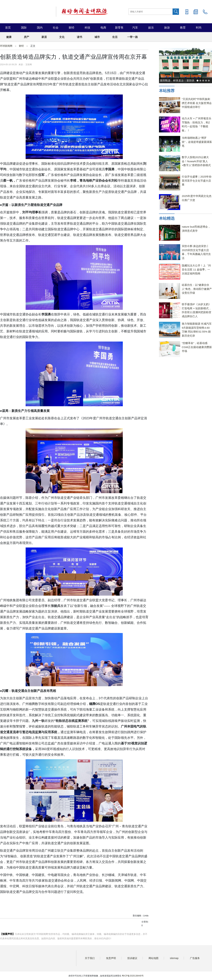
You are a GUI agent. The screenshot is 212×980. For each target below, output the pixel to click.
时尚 (199, 28)
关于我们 (90, 958)
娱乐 (151, 28)
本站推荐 (167, 91)
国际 (24, 28)
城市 (97, 37)
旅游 (167, 28)
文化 (62, 37)
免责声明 (111, 958)
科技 (87, 28)
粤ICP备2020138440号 (133, 976)
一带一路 (132, 37)
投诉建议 (132, 958)
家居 (44, 37)
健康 (9, 37)
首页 (8, 28)
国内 (40, 28)
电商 (103, 28)
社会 (56, 28)
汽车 (135, 28)
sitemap (174, 958)
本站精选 (167, 218)
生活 (115, 37)
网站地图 (154, 958)
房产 (26, 37)
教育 (183, 28)
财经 (72, 28)
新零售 (119, 28)
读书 (79, 37)
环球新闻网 (6, 46)
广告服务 (195, 958)
